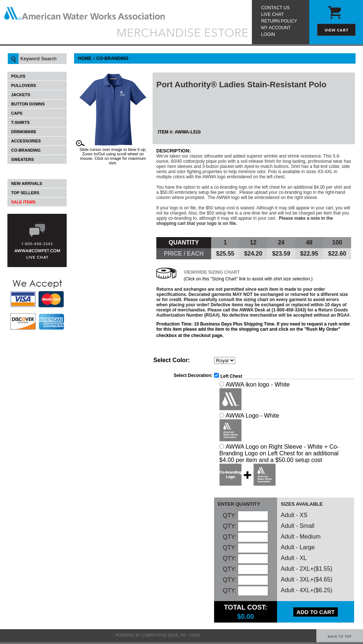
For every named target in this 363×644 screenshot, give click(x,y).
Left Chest (231, 376)
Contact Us (275, 8)
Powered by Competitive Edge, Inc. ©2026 (158, 635)
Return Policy (279, 21)
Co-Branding (26, 150)
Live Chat (272, 14)
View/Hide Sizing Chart (212, 272)
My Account (276, 28)
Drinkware (24, 132)
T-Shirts (20, 122)
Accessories (26, 141)
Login (268, 34)
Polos (18, 76)
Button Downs (28, 104)
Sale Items (23, 202)
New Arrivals (27, 183)
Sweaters (23, 159)
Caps (17, 113)
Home (85, 58)
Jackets (21, 95)
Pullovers (24, 85)
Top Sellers (25, 193)
